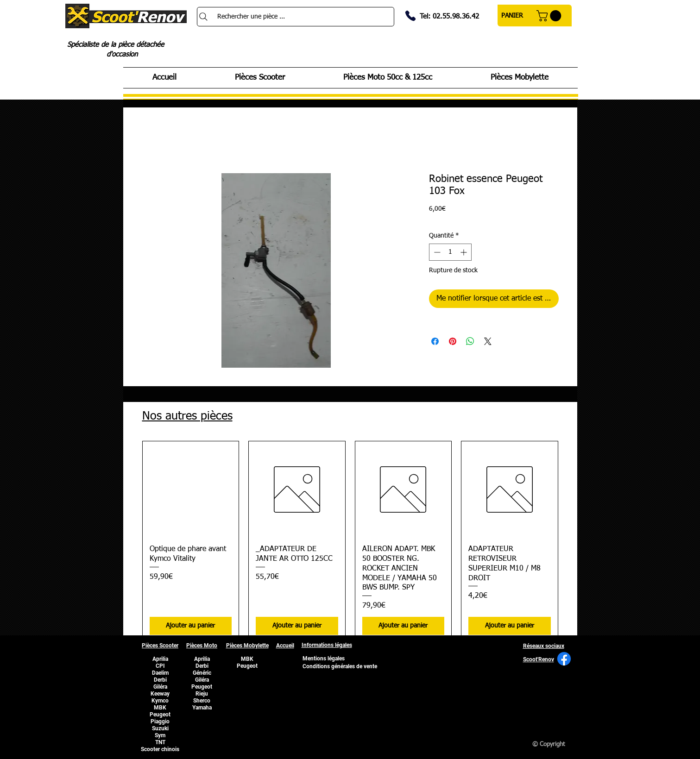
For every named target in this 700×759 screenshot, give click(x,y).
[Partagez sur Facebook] (435, 341)
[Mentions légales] (324, 659)
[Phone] (410, 16)
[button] (550, 16)
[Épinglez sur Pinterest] (453, 341)
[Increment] (464, 252)
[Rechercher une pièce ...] (296, 17)
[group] (350, 542)
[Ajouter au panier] (191, 626)
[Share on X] (488, 341)
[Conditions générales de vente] (340, 666)
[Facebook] (564, 659)
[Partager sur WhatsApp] (470, 341)
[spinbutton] (450, 252)
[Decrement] (436, 252)
